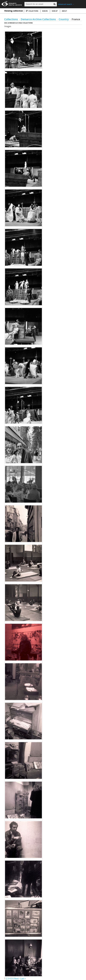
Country (64, 19)
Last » (23, 978)
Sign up (55, 11)
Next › (17, 978)
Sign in (45, 11)
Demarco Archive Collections (38, 19)
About (64, 11)
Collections (32, 11)
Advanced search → (66, 4)
